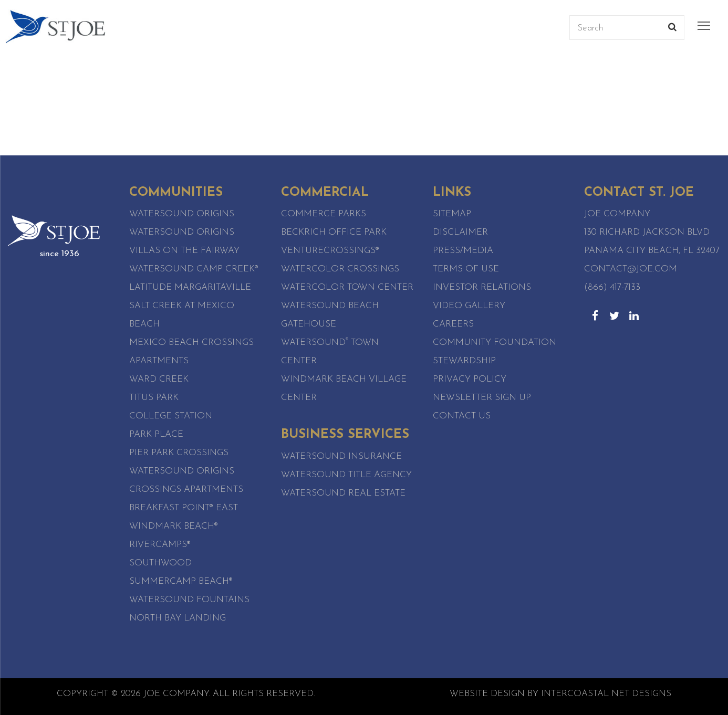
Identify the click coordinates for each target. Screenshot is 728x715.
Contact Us (462, 416)
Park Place (156, 434)
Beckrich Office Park (334, 232)
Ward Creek (159, 379)
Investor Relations (482, 287)
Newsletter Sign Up (482, 398)
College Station (171, 416)
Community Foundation (495, 343)
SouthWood (160, 563)
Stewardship (464, 361)
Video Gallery (469, 306)
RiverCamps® (160, 545)
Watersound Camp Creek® (194, 269)
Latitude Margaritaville (190, 287)
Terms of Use (466, 269)
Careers (453, 324)
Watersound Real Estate (343, 493)
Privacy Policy (470, 379)
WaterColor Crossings (340, 269)
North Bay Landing (178, 618)
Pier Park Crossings (179, 453)
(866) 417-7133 (612, 287)
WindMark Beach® (174, 526)
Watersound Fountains (189, 600)
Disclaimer (460, 232)
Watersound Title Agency (346, 475)
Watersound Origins (182, 214)
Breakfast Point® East (184, 508)
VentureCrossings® (330, 251)
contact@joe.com (631, 269)
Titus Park (154, 398)
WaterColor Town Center (347, 287)
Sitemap (452, 214)
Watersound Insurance (341, 456)
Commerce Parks (324, 214)
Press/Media (463, 251)
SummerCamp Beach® (181, 581)
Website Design (487, 694)
